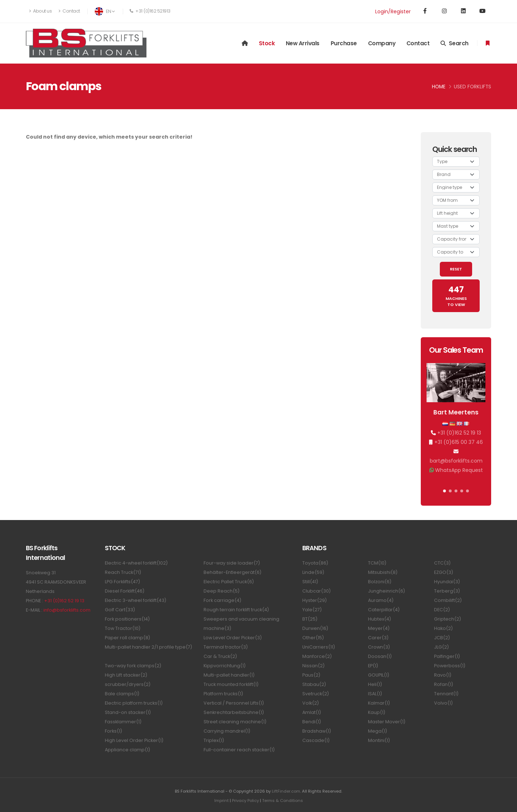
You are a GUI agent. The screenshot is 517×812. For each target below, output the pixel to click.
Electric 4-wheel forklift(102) (136, 563)
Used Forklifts (472, 87)
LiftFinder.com (286, 791)
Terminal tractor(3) (226, 647)
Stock (267, 43)
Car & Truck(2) (220, 656)
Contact (69, 11)
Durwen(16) (315, 628)
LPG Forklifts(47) (122, 582)
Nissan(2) (313, 666)
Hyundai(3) (447, 582)
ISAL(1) (375, 694)
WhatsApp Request (459, 470)
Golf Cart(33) (120, 610)
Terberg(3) (447, 591)
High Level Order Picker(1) (134, 740)
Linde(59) (313, 572)
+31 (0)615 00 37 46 (459, 442)
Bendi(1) (312, 722)
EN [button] (105, 11)
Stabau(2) (314, 684)
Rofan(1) (444, 684)
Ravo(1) (443, 675)
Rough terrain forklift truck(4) (236, 610)
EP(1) (373, 666)
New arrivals (303, 43)
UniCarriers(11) (319, 647)
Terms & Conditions (283, 801)
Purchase (344, 43)
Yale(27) (312, 610)
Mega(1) (378, 731)
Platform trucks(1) (223, 694)
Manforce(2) (317, 656)
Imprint (222, 801)
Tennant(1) (446, 694)
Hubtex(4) (379, 619)
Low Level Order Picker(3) (233, 638)
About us (40, 11)
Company (382, 43)
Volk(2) (311, 703)
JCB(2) (442, 638)
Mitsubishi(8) (383, 572)
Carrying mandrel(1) (227, 731)
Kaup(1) (377, 712)
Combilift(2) (448, 600)
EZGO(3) (444, 572)
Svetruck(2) (316, 694)
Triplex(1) (214, 740)
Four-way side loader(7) (232, 563)
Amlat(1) (312, 712)
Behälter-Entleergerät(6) (232, 572)
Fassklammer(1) (123, 722)
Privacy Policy (245, 801)
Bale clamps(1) (122, 694)
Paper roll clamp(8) (127, 638)
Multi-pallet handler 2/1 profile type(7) (148, 647)
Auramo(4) (381, 600)
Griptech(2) (448, 619)
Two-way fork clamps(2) (133, 666)
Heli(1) (375, 684)
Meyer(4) (379, 628)
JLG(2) (441, 647)
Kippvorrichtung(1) (225, 666)
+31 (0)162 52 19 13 (459, 433)
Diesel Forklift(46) (125, 591)
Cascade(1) (316, 740)
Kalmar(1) (379, 703)
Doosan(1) (380, 656)
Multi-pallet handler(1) (229, 675)
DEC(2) (442, 610)
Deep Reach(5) (222, 591)
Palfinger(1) (447, 656)
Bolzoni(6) (380, 582)
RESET (456, 269)
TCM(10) (377, 563)
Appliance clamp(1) (127, 750)
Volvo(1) (443, 703)
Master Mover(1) (387, 722)
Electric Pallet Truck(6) (229, 582)
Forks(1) (113, 731)
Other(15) (313, 638)
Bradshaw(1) (317, 731)
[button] (444, 491)
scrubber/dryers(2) (128, 684)
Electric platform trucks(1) (134, 703)
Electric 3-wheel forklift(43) (136, 600)
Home (439, 87)
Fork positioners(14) (127, 619)
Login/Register (393, 11)
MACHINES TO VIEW (456, 296)
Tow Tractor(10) (123, 628)
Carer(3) (378, 638)
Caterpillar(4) (384, 610)
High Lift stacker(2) (126, 675)
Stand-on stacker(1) (128, 712)
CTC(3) (442, 563)
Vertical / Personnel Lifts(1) (234, 703)
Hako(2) (443, 628)
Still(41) (310, 582)
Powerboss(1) (450, 666)
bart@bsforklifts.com (456, 461)
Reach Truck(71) (123, 572)
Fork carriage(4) (222, 600)
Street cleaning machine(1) (235, 722)
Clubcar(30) (316, 591)
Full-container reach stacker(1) (239, 750)
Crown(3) (379, 647)
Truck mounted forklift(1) (231, 684)
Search (455, 43)
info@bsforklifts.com (67, 610)
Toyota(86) (315, 563)
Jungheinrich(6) (386, 591)
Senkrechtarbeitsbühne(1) (234, 712)
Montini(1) (379, 740)
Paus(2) (311, 675)
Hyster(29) (315, 600)
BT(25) (310, 619)
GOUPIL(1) (379, 675)
